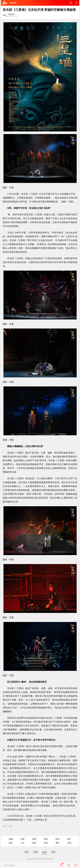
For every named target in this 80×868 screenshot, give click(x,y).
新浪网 (13, 3)
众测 (69, 843)
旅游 (46, 843)
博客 (46, 839)
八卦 (22, 843)
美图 (34, 839)
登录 (53, 852)
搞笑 (11, 843)
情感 (34, 843)
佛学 (58, 843)
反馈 (44, 852)
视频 (11, 839)
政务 (69, 839)
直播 (22, 839)
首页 (27, 852)
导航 (36, 852)
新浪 (58, 839)
